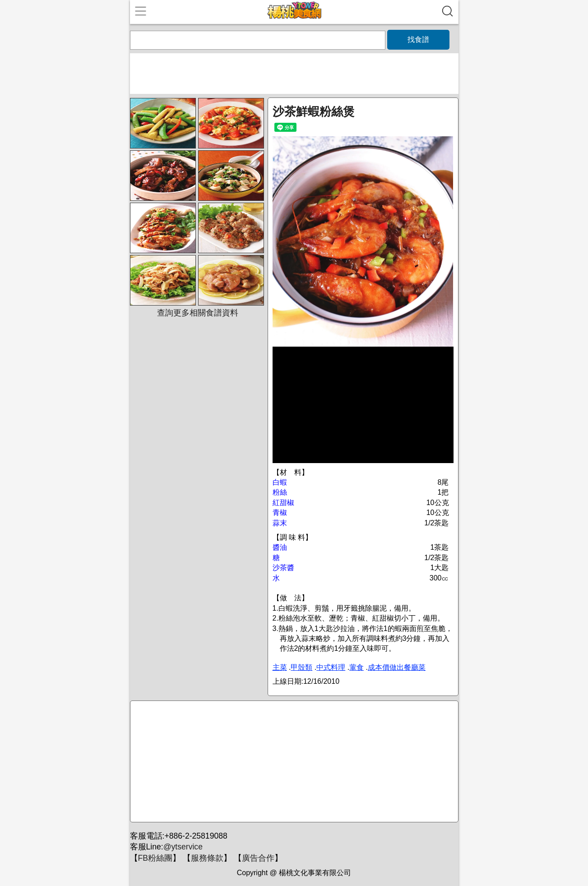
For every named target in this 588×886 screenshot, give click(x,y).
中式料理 (331, 667)
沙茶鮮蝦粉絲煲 (314, 111)
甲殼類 (301, 667)
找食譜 (418, 39)
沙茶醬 (283, 568)
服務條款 (207, 858)
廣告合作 (258, 858)
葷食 (357, 667)
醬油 (280, 547)
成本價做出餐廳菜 (397, 667)
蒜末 (280, 523)
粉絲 (280, 492)
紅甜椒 (283, 503)
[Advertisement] (293, 762)
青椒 (280, 513)
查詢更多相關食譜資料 (198, 313)
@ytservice (183, 847)
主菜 (280, 667)
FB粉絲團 (155, 858)
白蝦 (280, 482)
